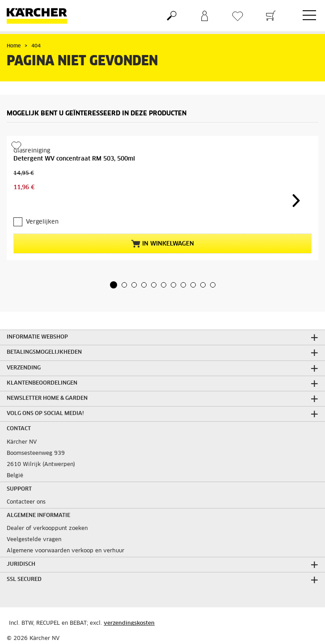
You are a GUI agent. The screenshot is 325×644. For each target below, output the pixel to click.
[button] (114, 285)
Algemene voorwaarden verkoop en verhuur (65, 551)
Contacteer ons (26, 502)
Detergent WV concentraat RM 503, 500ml (74, 159)
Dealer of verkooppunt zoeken (47, 529)
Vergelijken (42, 222)
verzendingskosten (129, 623)
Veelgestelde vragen (34, 540)
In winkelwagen (162, 244)
